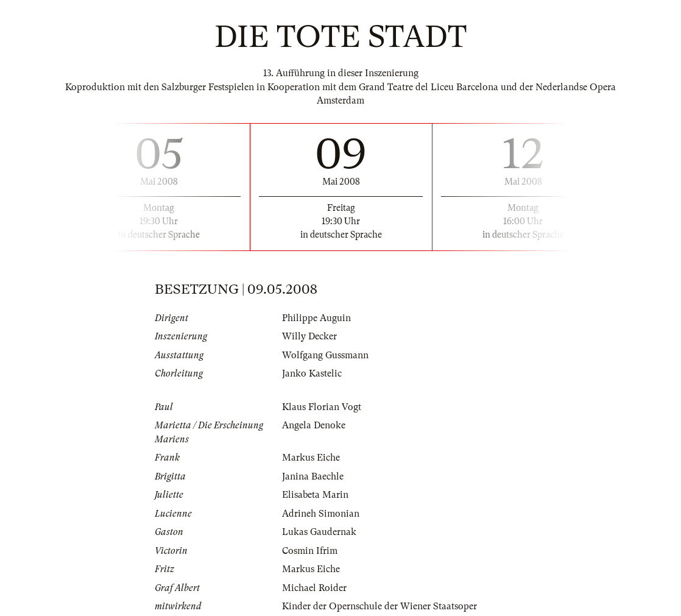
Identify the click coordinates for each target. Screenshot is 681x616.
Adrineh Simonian (321, 514)
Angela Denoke (314, 425)
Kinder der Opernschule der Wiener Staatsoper (379, 606)
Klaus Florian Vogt (322, 407)
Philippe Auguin (316, 318)
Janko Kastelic (312, 373)
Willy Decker (309, 336)
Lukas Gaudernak (319, 532)
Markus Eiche (311, 458)
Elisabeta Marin (315, 495)
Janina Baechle (313, 476)
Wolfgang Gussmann (325, 355)
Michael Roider (314, 588)
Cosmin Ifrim (310, 551)
